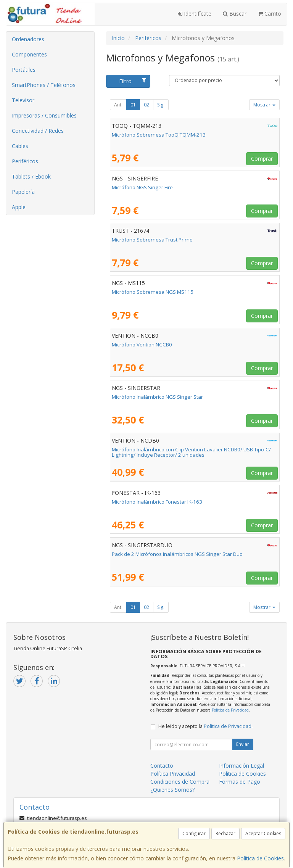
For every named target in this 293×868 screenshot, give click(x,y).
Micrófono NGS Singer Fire (142, 187)
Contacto (162, 766)
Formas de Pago (240, 782)
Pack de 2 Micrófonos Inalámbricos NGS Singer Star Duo (177, 554)
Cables (20, 146)
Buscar (235, 14)
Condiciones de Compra (180, 782)
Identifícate (195, 14)
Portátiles (24, 70)
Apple (19, 207)
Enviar (243, 744)
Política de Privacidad (230, 710)
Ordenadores (28, 39)
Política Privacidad (173, 774)
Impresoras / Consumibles (44, 115)
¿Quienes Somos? (172, 790)
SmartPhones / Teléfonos (44, 85)
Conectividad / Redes (38, 131)
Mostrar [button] (264, 105)
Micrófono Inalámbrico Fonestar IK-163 (157, 502)
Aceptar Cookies (263, 833)
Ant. (118, 105)
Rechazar (225, 833)
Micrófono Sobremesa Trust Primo (152, 240)
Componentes (29, 54)
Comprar (262, 159)
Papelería (23, 192)
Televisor (23, 100)
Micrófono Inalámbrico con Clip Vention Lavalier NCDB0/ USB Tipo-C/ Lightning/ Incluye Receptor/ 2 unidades (191, 452)
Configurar (194, 833)
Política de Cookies (260, 858)
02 (146, 105)
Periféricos (25, 161)
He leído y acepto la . (205, 726)
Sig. (161, 105)
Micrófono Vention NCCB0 (142, 345)
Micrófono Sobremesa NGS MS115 (153, 292)
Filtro (133, 81)
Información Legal (241, 766)
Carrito (270, 14)
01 (133, 105)
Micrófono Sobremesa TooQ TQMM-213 (159, 135)
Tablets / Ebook (31, 176)
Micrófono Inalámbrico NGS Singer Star (157, 397)
